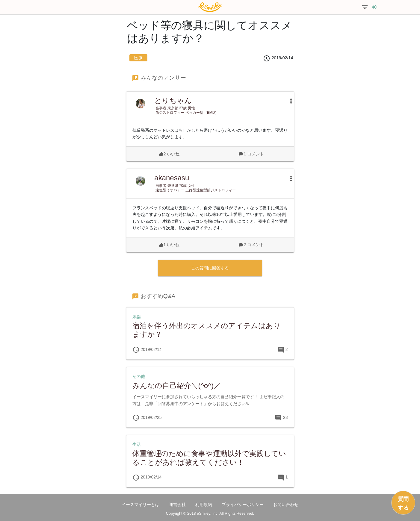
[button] (288, 101)
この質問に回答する (210, 268)
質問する (403, 503)
